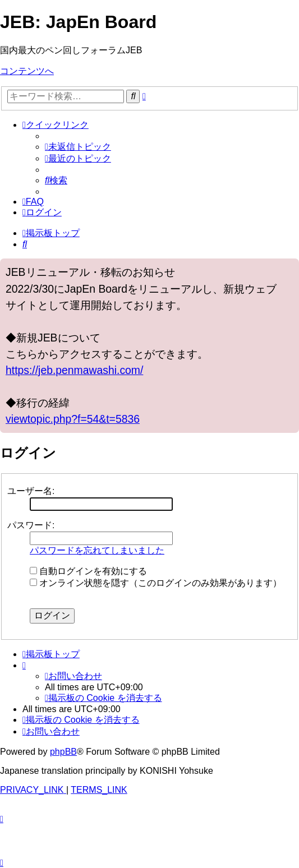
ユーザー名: (31, 491)
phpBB (63, 752)
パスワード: (31, 525)
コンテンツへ (27, 71)
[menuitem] (78, 147)
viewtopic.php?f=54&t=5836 (73, 419)
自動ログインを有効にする (88, 571)
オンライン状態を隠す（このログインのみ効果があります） (156, 583)
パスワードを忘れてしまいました (97, 550)
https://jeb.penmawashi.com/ (74, 370)
